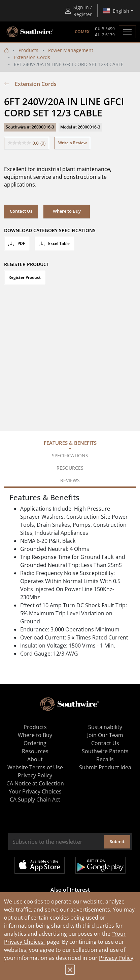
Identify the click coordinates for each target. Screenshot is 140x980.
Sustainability (105, 727)
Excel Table (54, 244)
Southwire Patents (105, 751)
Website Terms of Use (35, 767)
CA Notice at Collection (35, 783)
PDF (17, 244)
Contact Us (21, 211)
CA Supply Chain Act (35, 800)
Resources (35, 751)
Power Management (71, 50)
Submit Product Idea (105, 767)
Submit (117, 841)
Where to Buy (67, 211)
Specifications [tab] (70, 455)
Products (28, 50)
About (35, 759)
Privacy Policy (116, 958)
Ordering (35, 743)
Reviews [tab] (70, 480)
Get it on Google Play (100, 865)
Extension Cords (32, 57)
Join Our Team (105, 735)
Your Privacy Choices (35, 791)
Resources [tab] (70, 468)
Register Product (25, 277)
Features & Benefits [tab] (70, 443)
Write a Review (73, 143)
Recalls (105, 759)
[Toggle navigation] (127, 32)
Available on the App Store (40, 865)
